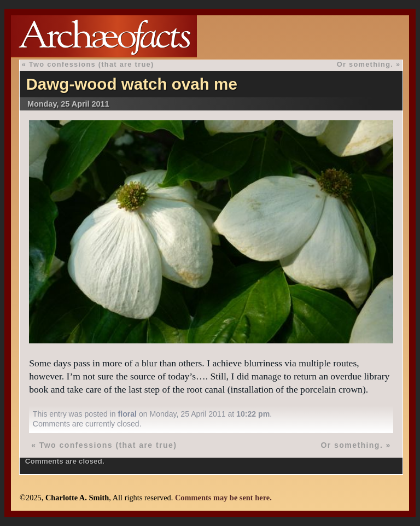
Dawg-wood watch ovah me (131, 84)
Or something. (365, 64)
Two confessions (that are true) (92, 64)
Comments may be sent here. (223, 498)
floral (127, 414)
